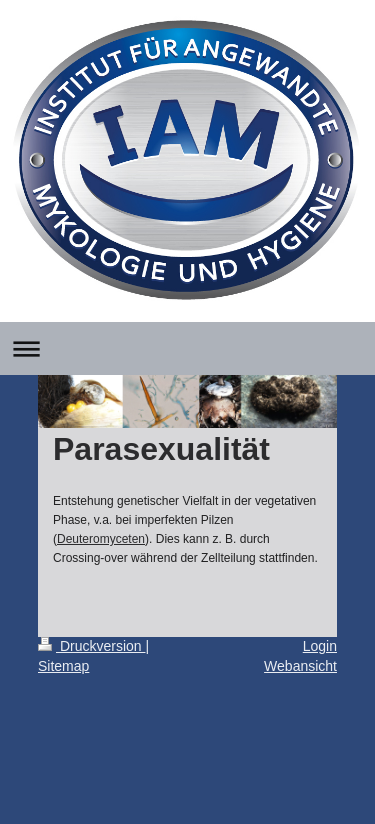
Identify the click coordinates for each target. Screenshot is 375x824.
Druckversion (91, 646)
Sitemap (63, 666)
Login (320, 646)
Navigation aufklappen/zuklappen (187, 348)
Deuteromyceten (101, 539)
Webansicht (300, 666)
